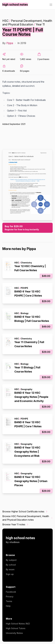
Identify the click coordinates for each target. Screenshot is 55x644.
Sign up (10, 574)
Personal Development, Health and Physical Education (27, 23)
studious (14, 542)
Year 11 (40, 24)
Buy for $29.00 (27, 228)
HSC (5, 21)
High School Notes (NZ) (18, 624)
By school (11, 565)
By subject (11, 560)
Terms (9, 601)
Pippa (10, 43)
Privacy (10, 597)
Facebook (11, 592)
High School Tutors (16, 628)
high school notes (20, 538)
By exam (10, 569)
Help (8, 606)
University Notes (14, 633)
